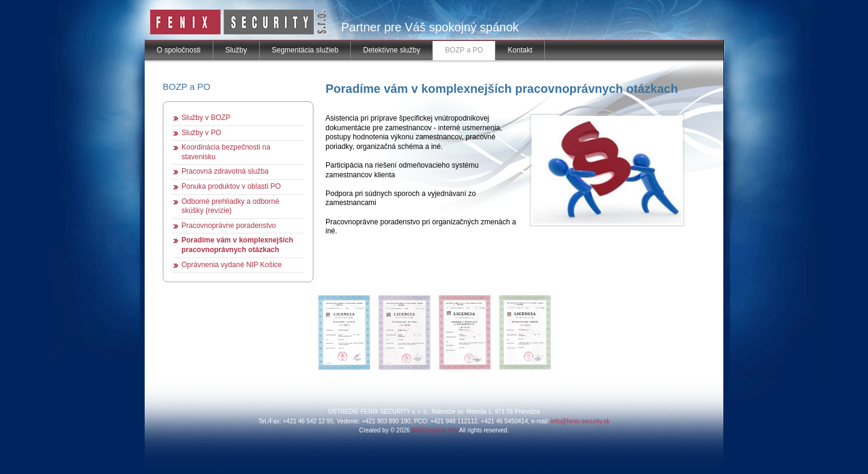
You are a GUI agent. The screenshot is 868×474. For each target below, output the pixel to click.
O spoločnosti (179, 50)
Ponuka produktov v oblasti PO (231, 186)
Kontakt (520, 50)
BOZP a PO (464, 50)
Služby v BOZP (206, 118)
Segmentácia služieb (305, 50)
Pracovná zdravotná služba (225, 171)
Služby (236, 50)
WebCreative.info (435, 430)
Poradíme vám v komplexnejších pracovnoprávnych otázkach (237, 245)
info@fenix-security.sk (580, 421)
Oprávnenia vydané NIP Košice (232, 265)
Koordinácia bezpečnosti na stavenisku (226, 152)
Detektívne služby (392, 50)
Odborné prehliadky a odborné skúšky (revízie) (230, 206)
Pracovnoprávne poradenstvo (229, 226)
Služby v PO (201, 133)
